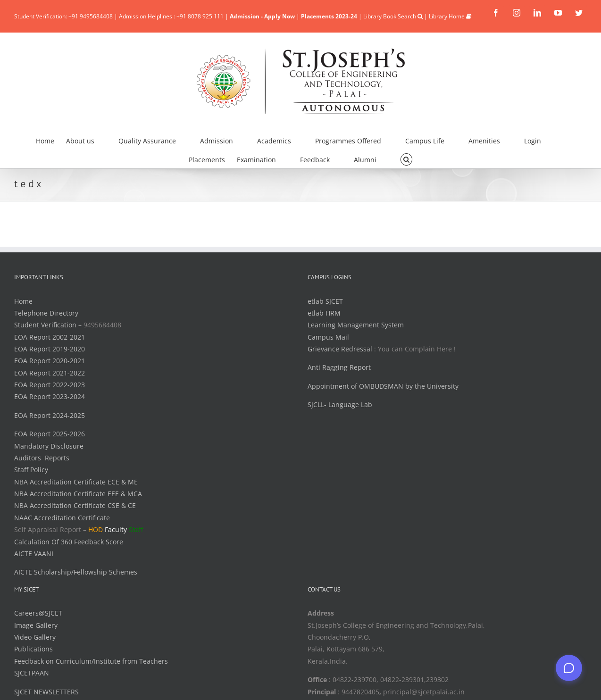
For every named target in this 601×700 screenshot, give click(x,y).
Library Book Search (393, 16)
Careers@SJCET (38, 613)
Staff (136, 529)
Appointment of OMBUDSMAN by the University (383, 386)
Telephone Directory (46, 313)
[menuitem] (51, 140)
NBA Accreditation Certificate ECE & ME (76, 482)
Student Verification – (49, 325)
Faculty (116, 529)
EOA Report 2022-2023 (50, 385)
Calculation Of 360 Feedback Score (69, 542)
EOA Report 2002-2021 (50, 337)
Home (23, 301)
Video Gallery (35, 637)
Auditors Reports (42, 458)
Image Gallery (36, 625)
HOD (96, 529)
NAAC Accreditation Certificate (62, 518)
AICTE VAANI (34, 554)
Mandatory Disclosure (49, 446)
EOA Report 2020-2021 (50, 361)
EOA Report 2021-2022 (50, 373)
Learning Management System (356, 325)
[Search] (406, 158)
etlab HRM (324, 313)
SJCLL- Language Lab (340, 404)
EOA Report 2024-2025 (50, 415)
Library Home (450, 16)
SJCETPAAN (32, 673)
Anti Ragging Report (339, 367)
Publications (33, 649)
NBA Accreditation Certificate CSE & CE (75, 505)
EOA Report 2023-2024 (50, 396)
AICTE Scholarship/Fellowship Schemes (76, 572)
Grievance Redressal (341, 349)
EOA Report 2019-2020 (50, 349)
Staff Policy (31, 470)
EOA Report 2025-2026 (50, 434)
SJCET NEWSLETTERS (46, 692)
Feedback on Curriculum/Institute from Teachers (91, 661)
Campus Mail (328, 337)
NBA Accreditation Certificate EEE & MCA (78, 494)
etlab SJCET (325, 301)
